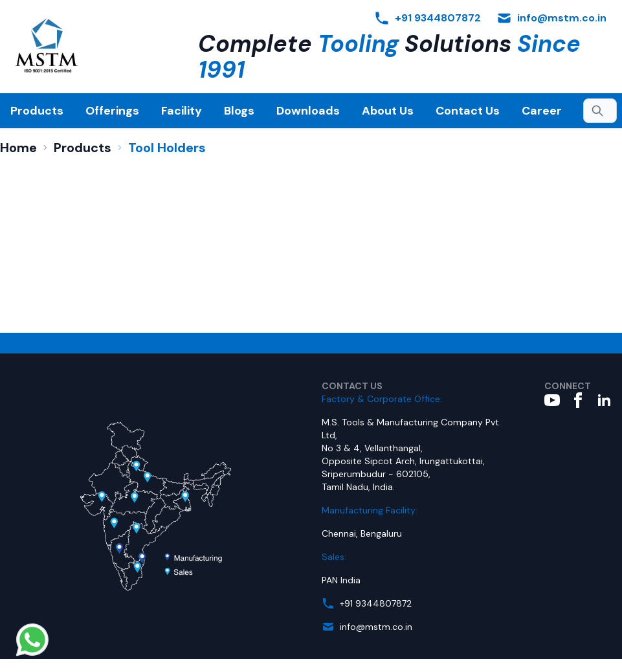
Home (18, 148)
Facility (182, 111)
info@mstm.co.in (376, 627)
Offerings (112, 111)
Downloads (308, 111)
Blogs (239, 111)
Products (37, 111)
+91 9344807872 (376, 603)
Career (542, 111)
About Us (388, 111)
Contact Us (468, 111)
